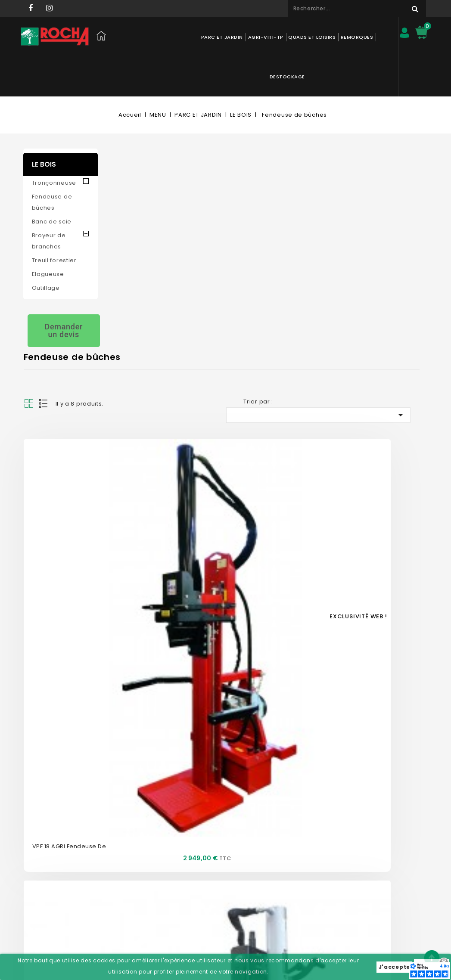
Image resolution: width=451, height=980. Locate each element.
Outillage (46, 248)
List (127, 161)
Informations (291, 798)
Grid (112, 161)
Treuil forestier (54, 221)
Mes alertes (206, 895)
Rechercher (398, 9)
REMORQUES (336, 37)
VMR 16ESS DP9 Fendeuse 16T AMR (165, 607)
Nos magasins (131, 831)
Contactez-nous (134, 818)
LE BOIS (44, 125)
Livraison (123, 882)
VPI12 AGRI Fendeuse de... (263, 454)
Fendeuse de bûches (52, 163)
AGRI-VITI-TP (244, 37)
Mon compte (212, 798)
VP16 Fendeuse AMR (365, 302)
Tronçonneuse (54, 143)
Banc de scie (52, 182)
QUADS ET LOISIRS (290, 37)
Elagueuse (48, 234)
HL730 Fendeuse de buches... (378, 454)
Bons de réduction (216, 882)
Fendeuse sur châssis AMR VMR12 (275, 607)
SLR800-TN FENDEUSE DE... (152, 454)
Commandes (208, 844)
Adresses (203, 870)
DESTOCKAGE (374, 37)
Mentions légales (135, 870)
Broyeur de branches (49, 201)
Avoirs (199, 857)
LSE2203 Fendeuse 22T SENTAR (270, 302)
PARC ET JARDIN (201, 37)
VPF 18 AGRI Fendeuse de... (154, 302)
